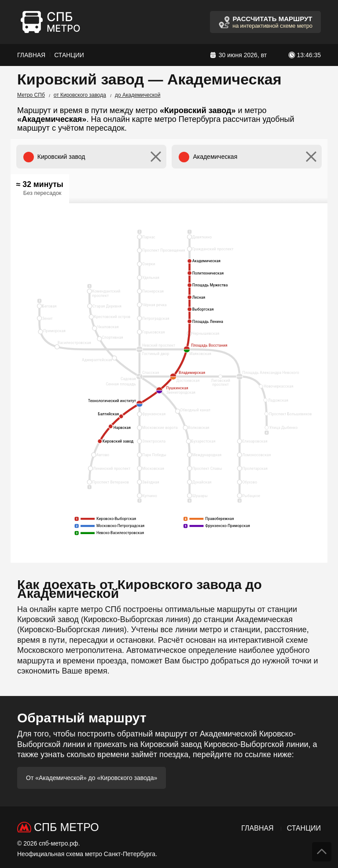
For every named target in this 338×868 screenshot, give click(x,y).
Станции (69, 55)
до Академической (138, 95)
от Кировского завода (80, 95)
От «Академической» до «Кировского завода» (92, 778)
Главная (31, 55)
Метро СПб (31, 95)
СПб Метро (66, 827)
